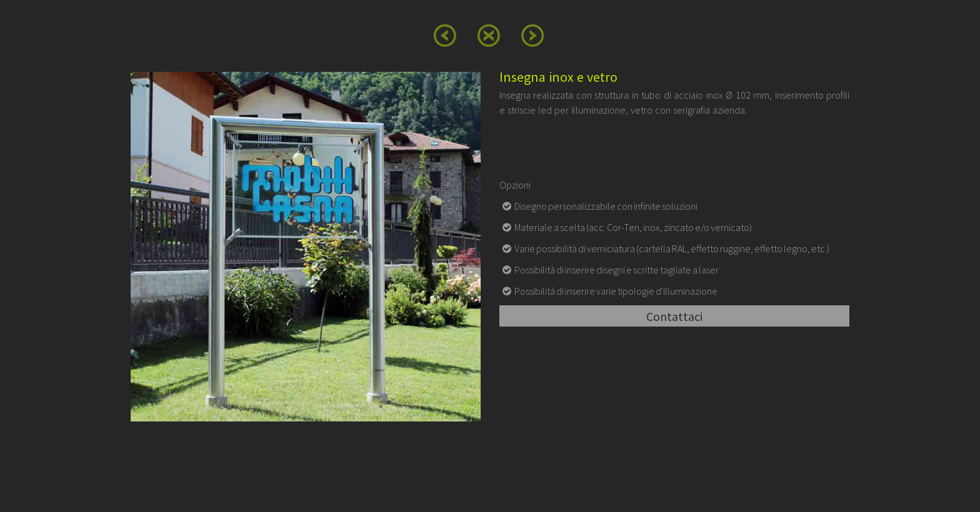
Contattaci (674, 316)
